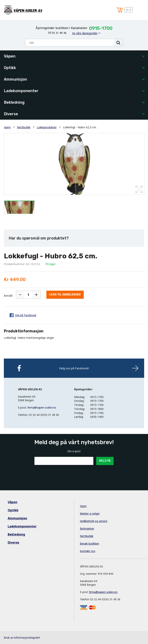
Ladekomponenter (21, 91)
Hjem (7, 127)
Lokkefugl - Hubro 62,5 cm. (80, 127)
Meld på (105, 461)
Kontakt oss (88, 551)
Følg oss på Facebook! (74, 368)
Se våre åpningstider (85, 33)
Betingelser (87, 528)
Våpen (10, 56)
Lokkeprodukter (47, 127)
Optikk (10, 68)
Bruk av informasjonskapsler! (22, 638)
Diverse (11, 114)
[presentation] (64, 474)
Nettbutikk (24, 127)
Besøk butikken (89, 543)
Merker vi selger (90, 513)
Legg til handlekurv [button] (65, 295)
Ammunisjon (15, 79)
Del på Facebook (26, 315)
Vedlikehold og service (94, 521)
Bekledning (14, 102)
